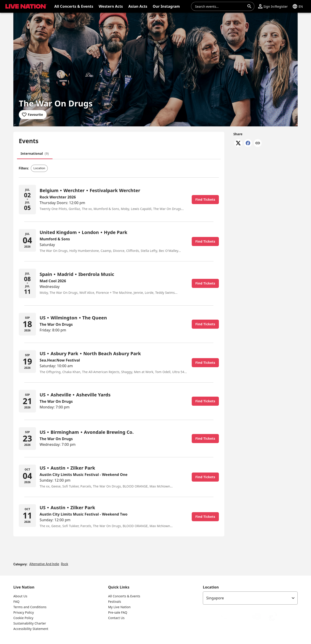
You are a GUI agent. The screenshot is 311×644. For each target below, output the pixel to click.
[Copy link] (258, 143)
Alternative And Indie (44, 564)
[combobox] (220, 6)
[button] (25, 6)
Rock (65, 564)
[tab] (35, 154)
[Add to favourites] (33, 115)
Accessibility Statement (31, 629)
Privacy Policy (24, 612)
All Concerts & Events (124, 596)
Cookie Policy (23, 618)
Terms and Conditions (30, 607)
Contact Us (116, 618)
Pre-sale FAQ (118, 612)
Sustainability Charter (30, 623)
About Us (20, 596)
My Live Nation (119, 607)
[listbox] (250, 598)
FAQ (16, 602)
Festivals (115, 602)
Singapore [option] (215, 598)
